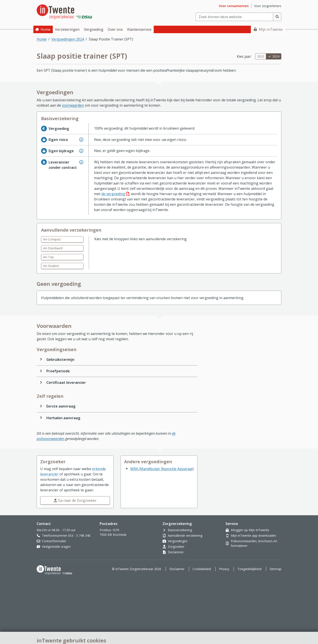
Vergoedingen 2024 (68, 39)
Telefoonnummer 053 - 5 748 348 (66, 535)
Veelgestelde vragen (56, 547)
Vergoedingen (178, 541)
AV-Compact (52, 239)
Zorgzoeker (176, 547)
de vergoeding (116, 194)
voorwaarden (73, 105)
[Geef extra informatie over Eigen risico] (81, 140)
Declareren (176, 552)
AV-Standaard (53, 248)
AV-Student (51, 266)
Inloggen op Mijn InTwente (250, 530)
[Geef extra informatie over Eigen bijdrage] (81, 151)
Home (46, 29)
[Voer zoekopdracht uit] (277, 17)
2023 (261, 56)
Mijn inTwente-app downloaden (253, 535)
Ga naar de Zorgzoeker (77, 500)
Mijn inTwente (271, 29)
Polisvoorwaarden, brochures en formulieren (254, 543)
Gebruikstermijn (60, 359)
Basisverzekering (180, 530)
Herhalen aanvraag (63, 418)
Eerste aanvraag (61, 406)
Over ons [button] (115, 29)
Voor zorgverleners (268, 6)
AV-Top (48, 257)
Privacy (224, 569)
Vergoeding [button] (94, 29)
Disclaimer (177, 569)
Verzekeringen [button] (67, 29)
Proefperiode (58, 371)
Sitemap (275, 569)
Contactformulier (54, 541)
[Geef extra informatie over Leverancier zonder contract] (81, 162)
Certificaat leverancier (66, 383)
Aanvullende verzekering (185, 535)
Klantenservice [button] (139, 29)
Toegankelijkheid (249, 569)
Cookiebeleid (202, 569)
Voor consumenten (234, 6)
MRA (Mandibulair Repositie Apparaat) (162, 469)
